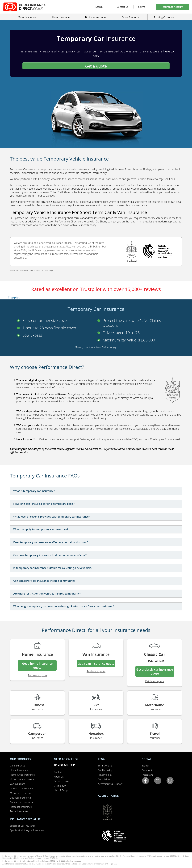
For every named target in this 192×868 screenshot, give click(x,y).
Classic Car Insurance (21, 788)
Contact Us (123, 7)
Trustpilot (14, 298)
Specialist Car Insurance (23, 826)
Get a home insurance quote (37, 666)
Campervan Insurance (22, 802)
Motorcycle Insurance (22, 793)
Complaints (104, 779)
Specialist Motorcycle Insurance (27, 830)
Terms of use (105, 766)
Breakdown (60, 786)
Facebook (147, 770)
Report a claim (62, 781)
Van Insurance (18, 784)
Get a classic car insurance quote (155, 671)
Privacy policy (105, 775)
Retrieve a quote (37, 675)
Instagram (147, 775)
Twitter (146, 766)
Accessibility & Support (110, 784)
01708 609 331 (65, 765)
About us (59, 777)
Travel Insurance (19, 811)
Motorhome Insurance (22, 779)
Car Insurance (17, 766)
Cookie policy (105, 770)
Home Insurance (19, 770)
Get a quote (96, 66)
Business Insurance (96, 17)
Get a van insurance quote (96, 664)
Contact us (60, 772)
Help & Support (62, 790)
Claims (142, 7)
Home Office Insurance (22, 775)
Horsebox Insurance (21, 807)
